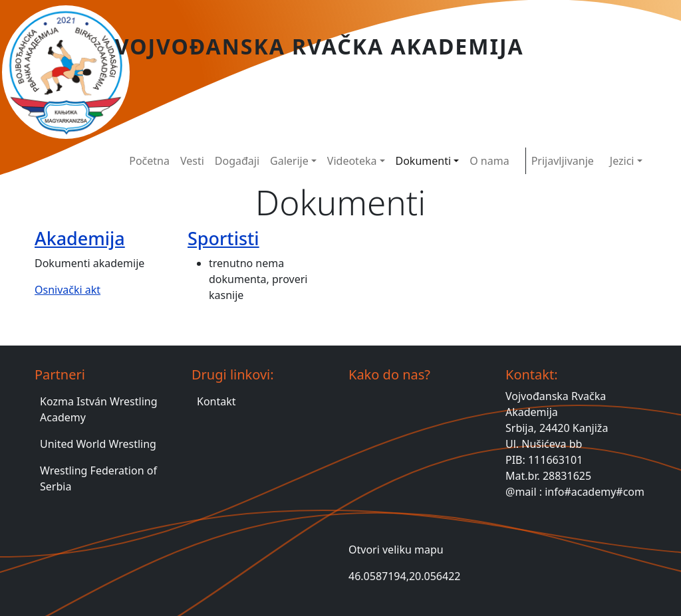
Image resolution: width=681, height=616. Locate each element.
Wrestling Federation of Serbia (98, 478)
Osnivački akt (68, 290)
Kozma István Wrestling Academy (99, 409)
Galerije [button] (289, 161)
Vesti (192, 161)
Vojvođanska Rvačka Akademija (320, 46)
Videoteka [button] (352, 161)
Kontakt (216, 401)
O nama (489, 161)
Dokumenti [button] (424, 161)
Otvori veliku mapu (396, 550)
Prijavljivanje (563, 161)
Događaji (237, 161)
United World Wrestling (98, 444)
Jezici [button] (622, 161)
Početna (149, 161)
